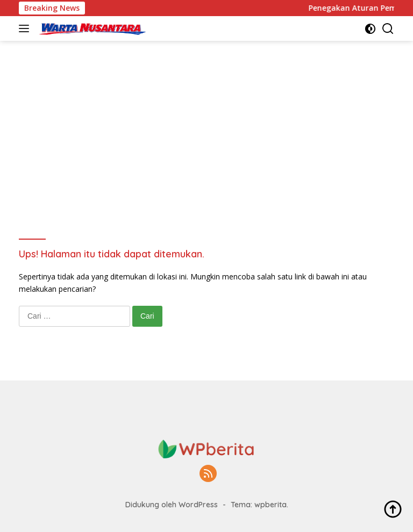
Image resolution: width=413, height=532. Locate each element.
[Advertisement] (206, 121)
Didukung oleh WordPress (172, 505)
